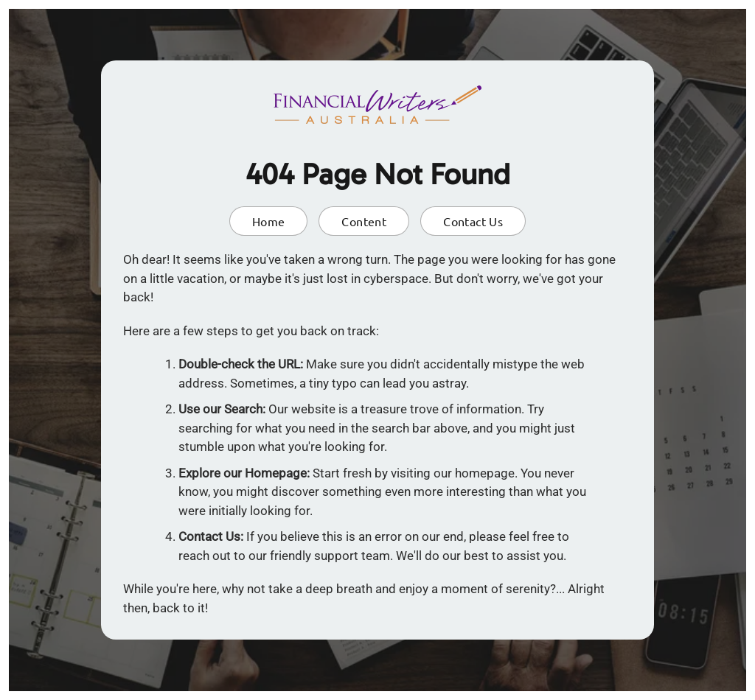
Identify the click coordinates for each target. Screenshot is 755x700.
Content (364, 221)
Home (269, 221)
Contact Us (473, 221)
